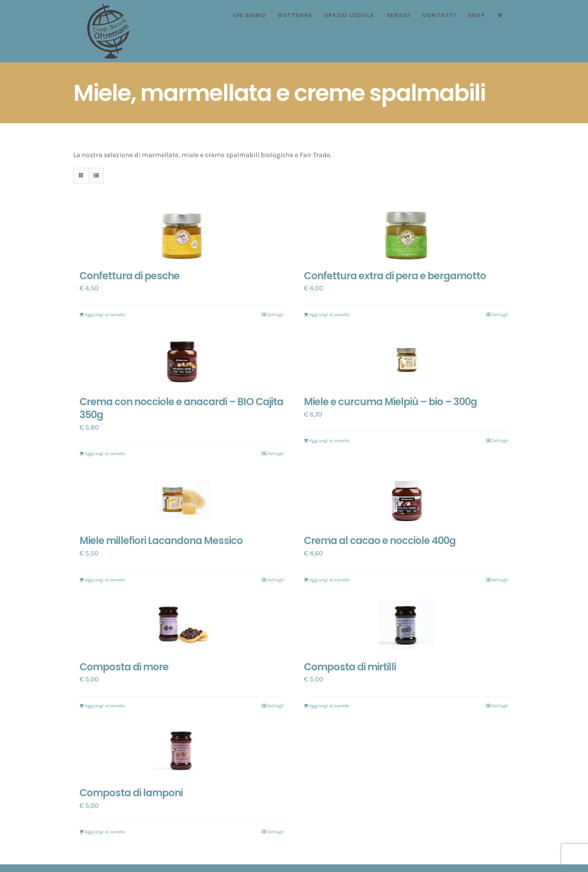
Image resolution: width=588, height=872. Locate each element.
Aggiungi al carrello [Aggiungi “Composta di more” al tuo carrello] (105, 706)
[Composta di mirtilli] (406, 625)
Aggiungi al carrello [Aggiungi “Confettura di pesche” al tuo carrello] (105, 315)
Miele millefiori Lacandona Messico (161, 541)
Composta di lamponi (131, 793)
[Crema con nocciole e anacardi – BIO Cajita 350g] (182, 360)
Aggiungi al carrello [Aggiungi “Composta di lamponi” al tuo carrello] (105, 832)
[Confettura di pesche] (182, 234)
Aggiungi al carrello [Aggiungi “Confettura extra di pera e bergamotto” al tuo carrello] (329, 315)
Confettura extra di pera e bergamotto (395, 276)
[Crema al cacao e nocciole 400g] (406, 499)
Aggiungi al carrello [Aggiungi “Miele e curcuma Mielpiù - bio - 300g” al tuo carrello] (329, 441)
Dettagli (276, 315)
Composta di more (124, 667)
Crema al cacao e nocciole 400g (380, 541)
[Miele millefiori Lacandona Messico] (182, 499)
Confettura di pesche (130, 276)
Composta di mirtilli (350, 667)
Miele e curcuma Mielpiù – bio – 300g (390, 402)
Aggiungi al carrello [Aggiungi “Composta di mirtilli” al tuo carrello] (329, 706)
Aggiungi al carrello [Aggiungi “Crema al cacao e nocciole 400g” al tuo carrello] (329, 580)
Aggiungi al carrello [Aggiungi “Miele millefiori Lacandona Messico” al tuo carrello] (105, 580)
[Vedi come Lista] (96, 176)
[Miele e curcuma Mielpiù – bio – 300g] (406, 360)
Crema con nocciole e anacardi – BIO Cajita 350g (181, 408)
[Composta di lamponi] (182, 751)
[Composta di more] (182, 625)
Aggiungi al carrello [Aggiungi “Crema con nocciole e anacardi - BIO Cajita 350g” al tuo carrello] (105, 454)
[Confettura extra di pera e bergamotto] (406, 234)
